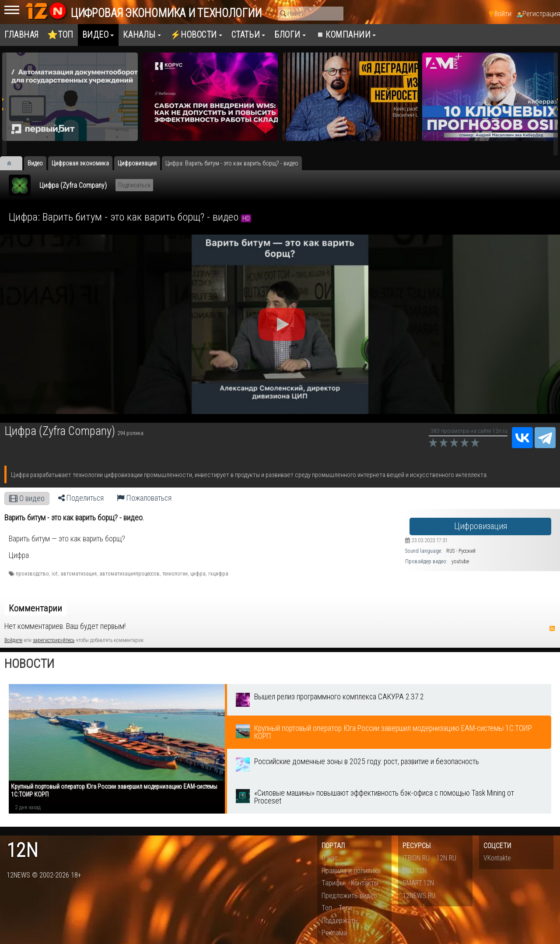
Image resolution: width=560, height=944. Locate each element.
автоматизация (79, 574)
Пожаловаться (144, 498)
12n (22, 851)
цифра (198, 574)
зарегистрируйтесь (54, 640)
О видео (27, 498)
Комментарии (35, 608)
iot (55, 574)
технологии (175, 574)
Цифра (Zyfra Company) (73, 185)
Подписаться (134, 185)
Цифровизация (481, 526)
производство (32, 574)
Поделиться (81, 498)
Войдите (13, 640)
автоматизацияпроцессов (129, 574)
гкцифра (218, 574)
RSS (552, 628)
